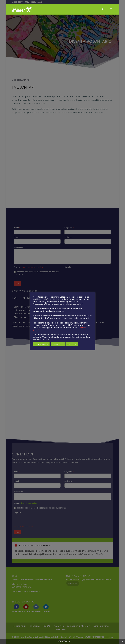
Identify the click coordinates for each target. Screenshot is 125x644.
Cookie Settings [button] (41, 344)
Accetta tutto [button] (58, 344)
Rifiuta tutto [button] (72, 344)
